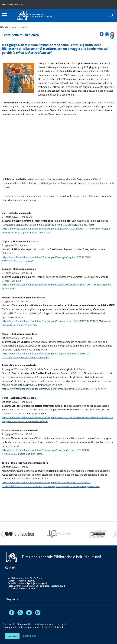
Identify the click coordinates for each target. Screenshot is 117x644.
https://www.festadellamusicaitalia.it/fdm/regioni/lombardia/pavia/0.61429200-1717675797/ (54, 389)
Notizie (25, 27)
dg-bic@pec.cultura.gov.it (52, 586)
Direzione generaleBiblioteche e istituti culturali (39, 15)
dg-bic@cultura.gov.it (37, 583)
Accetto (12, 636)
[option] (19, 534)
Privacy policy (29, 636)
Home (14, 27)
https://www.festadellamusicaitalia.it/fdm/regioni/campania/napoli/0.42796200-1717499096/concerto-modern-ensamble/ (46, 355)
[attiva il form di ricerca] (111, 15)
